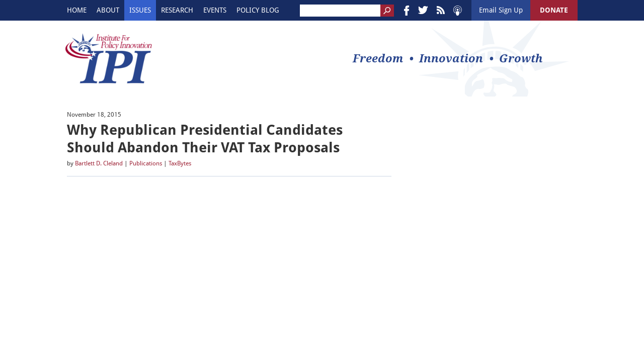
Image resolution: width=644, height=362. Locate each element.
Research (177, 10)
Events (215, 10)
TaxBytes (180, 163)
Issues (140, 10)
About (108, 10)
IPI (109, 58)
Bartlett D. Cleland (99, 163)
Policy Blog (258, 10)
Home (77, 10)
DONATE (554, 10)
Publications (146, 163)
